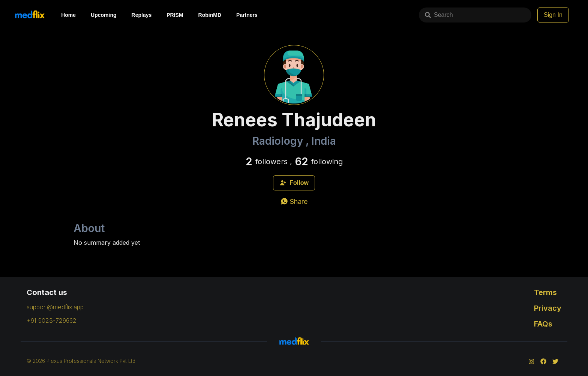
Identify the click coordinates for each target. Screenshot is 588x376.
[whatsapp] (294, 201)
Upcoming (103, 15)
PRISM (175, 15)
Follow (294, 183)
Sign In (553, 15)
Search (439, 15)
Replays (142, 15)
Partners (247, 15)
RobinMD (210, 15)
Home (68, 15)
